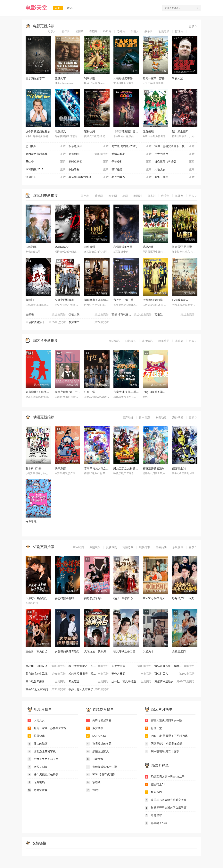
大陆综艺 (114, 341)
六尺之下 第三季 (123, 300)
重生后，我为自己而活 (39, 651)
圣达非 (46, 162)
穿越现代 (95, 547)
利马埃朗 (90, 78)
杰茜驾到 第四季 (153, 300)
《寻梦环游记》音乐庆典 (128, 131)
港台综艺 (147, 341)
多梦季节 (89, 322)
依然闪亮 (31, 247)
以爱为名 (148, 651)
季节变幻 (132, 162)
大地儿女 (174, 170)
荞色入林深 (132, 674)
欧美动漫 (161, 417)
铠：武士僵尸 (180, 131)
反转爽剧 (111, 547)
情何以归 (46, 177)
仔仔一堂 (90, 392)
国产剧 (85, 196)
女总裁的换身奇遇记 (67, 651)
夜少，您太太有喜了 (89, 689)
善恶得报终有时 (64, 598)
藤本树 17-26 (34, 468)
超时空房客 (89, 162)
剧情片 (135, 31)
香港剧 (99, 196)
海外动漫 (178, 417)
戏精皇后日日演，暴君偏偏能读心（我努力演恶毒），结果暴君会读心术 (90, 674)
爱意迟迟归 (179, 651)
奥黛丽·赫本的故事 (89, 177)
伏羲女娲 (89, 315)
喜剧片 (93, 31)
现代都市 (145, 547)
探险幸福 (89, 170)
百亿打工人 (174, 674)
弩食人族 (178, 78)
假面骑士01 (179, 468)
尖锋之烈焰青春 (64, 300)
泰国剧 (137, 196)
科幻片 (107, 31)
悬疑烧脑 (178, 547)
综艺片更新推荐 (45, 341)
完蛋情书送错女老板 (174, 682)
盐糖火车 (60, 78)
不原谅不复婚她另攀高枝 (41, 598)
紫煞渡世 (89, 682)
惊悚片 (179, 31)
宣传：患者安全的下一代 (174, 146)
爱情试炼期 (132, 154)
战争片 (149, 31)
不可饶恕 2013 (46, 170)
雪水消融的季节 (35, 78)
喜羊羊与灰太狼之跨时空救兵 (102, 468)
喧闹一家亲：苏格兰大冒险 (159, 78)
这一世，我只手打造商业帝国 (132, 682)
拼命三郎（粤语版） (174, 162)
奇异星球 (31, 522)
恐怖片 (121, 31)
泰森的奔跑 (132, 177)
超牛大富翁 (132, 666)
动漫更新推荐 (44, 417)
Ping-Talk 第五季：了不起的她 (161, 392)
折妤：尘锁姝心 (123, 598)
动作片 (66, 31)
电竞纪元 (60, 131)
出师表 (46, 315)
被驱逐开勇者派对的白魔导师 (161, 468)
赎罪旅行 (132, 170)
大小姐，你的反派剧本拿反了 (46, 666)
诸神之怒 (90, 131)
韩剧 (125, 196)
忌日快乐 (46, 146)
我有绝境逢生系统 (46, 674)
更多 (193, 26)
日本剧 (151, 196)
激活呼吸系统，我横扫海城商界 (174, 666)
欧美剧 (113, 196)
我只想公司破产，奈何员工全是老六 (90, 666)
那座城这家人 (180, 300)
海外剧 (179, 196)
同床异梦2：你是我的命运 (41, 392)
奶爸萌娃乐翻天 (94, 598)
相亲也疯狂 (89, 146)
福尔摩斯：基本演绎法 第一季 (102, 300)
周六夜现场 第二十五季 (69, 392)
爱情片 (79, 31)
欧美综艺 (164, 341)
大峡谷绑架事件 (123, 78)
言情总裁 (128, 547)
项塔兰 (174, 315)
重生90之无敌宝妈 (46, 689)
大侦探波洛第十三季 (46, 322)
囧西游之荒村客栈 (46, 154)
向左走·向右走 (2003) (132, 146)
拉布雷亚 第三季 (182, 247)
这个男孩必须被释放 (38, 131)
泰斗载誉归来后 (46, 682)
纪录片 (52, 31)
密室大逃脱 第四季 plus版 (129, 392)
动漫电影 (164, 31)
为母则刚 (89, 154)
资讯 (70, 8)
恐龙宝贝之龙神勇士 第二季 (130, 468)
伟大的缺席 (174, 154)
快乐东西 (60, 468)
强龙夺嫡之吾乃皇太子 (127, 651)
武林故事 (148, 247)
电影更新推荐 (44, 26)
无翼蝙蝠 (148, 131)
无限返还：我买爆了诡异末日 (102, 651)
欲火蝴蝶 (90, 247)
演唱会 (179, 341)
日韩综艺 (131, 341)
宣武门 (30, 300)
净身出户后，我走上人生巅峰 (190, 598)
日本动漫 (145, 417)
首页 (58, 8)
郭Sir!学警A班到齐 (132, 315)
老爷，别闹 (174, 177)
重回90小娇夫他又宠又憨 (158, 598)
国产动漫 (128, 417)
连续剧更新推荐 (45, 195)
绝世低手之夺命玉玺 (43, 759)
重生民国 (78, 547)
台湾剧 (165, 196)
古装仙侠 (161, 547)
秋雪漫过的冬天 (123, 247)
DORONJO (62, 247)
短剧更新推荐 (44, 547)
